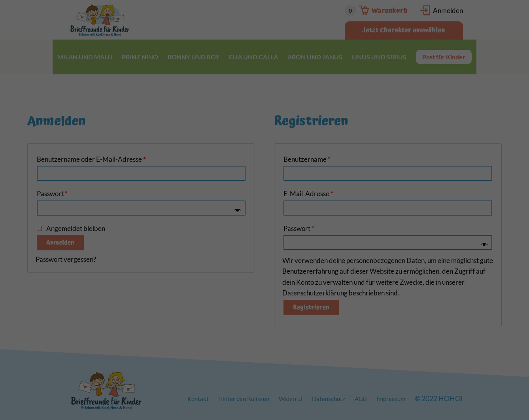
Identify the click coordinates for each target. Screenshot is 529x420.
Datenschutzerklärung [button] (269, 210)
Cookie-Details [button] (229, 210)
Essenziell (183, 119)
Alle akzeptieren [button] (264, 146)
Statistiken (230, 119)
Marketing (279, 119)
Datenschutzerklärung (215, 94)
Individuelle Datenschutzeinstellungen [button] (264, 193)
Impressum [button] (305, 210)
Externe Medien (334, 119)
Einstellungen (178, 102)
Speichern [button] (264, 169)
